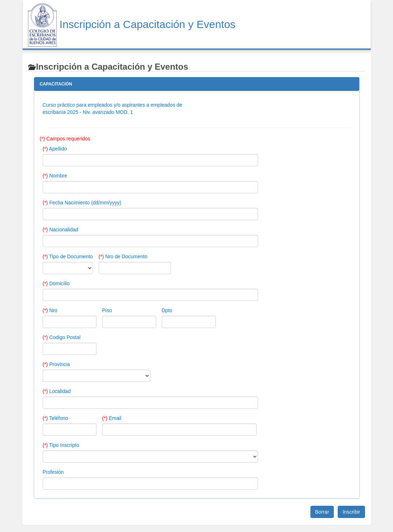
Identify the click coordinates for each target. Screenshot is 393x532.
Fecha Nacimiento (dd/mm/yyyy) (82, 203)
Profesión (53, 472)
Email (112, 418)
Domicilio (56, 283)
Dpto (167, 310)
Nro (50, 310)
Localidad (57, 391)
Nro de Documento (123, 256)
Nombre (55, 176)
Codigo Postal (62, 337)
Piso (107, 310)
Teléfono (55, 418)
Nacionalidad (61, 230)
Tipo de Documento (68, 256)
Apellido (55, 149)
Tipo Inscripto (61, 445)
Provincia (56, 364)
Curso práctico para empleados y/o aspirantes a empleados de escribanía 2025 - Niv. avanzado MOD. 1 (113, 108)
